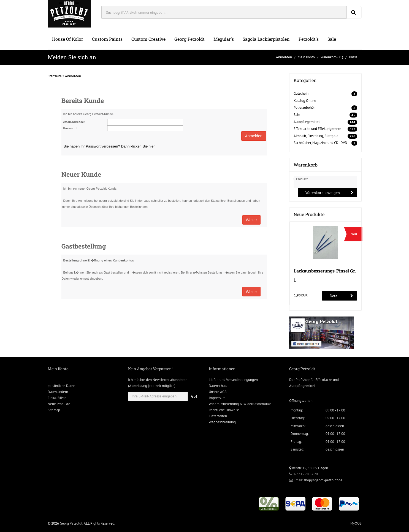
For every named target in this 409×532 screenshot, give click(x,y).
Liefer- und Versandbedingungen (233, 380)
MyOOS (356, 523)
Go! (194, 396)
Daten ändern (58, 392)
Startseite (55, 76)
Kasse (353, 57)
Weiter (251, 220)
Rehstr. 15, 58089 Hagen (309, 468)
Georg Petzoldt (189, 39)
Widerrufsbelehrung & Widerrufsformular (240, 404)
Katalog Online (305, 101)
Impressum (217, 398)
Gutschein (301, 93)
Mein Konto (306, 57)
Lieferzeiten (218, 416)
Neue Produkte (59, 404)
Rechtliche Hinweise (224, 410)
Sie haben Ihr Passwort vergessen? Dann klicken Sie (109, 146)
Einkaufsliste (57, 398)
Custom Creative (148, 39)
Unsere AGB (218, 392)
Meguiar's (224, 39)
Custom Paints (107, 39)
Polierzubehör (304, 107)
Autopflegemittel (307, 122)
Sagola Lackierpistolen (266, 39)
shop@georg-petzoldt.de (323, 480)
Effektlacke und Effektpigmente (317, 129)
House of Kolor (68, 39)
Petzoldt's (309, 39)
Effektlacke (324, 380)
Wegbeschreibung (222, 422)
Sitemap (54, 410)
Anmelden (284, 57)
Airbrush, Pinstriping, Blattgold (316, 136)
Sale (332, 39)
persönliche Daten (61, 386)
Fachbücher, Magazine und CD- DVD (320, 143)
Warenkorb (329, 57)
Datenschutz (218, 386)
